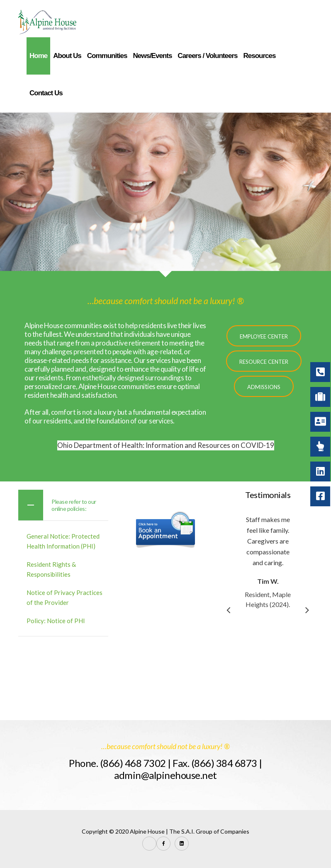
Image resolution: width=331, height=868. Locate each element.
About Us (67, 56)
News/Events (152, 56)
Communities (107, 56)
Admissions (264, 387)
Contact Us (46, 93)
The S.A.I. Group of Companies (209, 831)
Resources (259, 56)
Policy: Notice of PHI (56, 621)
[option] (273, 562)
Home (38, 56)
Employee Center (264, 336)
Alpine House (147, 831)
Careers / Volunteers (207, 56)
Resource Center (264, 362)
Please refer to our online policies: (74, 505)
